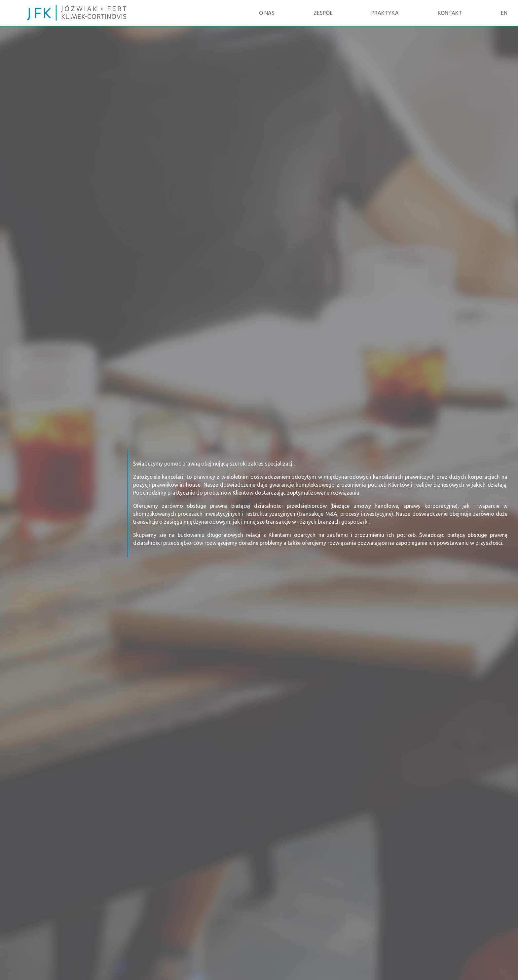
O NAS (267, 13)
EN (504, 13)
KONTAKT (450, 13)
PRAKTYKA (385, 13)
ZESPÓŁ (323, 13)
